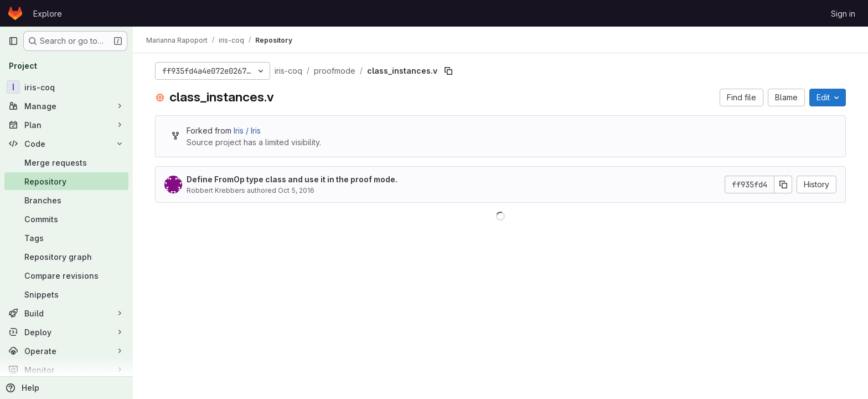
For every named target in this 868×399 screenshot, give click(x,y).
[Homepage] (15, 13)
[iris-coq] (66, 87)
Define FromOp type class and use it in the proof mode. (292, 179)
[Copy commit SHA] (783, 185)
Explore (48, 14)
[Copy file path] (448, 71)
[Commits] (66, 219)
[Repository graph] (66, 257)
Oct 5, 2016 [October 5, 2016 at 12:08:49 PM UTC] (296, 190)
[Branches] (66, 200)
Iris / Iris (247, 131)
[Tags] (66, 238)
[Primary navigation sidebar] (13, 41)
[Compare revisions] (66, 275)
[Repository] (66, 181)
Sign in (843, 14)
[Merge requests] (66, 162)
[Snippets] (66, 294)
